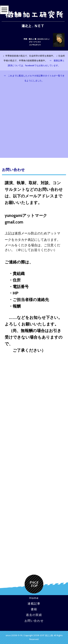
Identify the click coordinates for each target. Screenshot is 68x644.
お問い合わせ (34, 621)
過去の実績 (34, 615)
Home (34, 598)
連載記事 (34, 603)
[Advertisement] (34, 122)
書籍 (34, 609)
